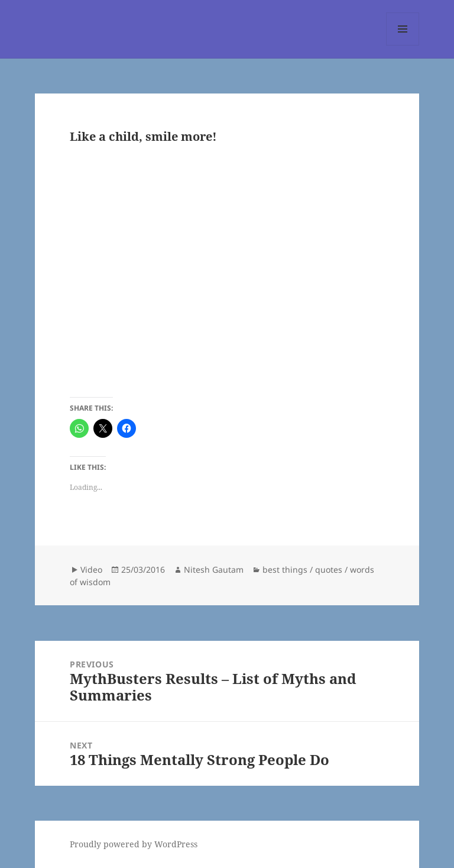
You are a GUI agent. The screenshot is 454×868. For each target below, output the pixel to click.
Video (91, 569)
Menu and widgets (403, 45)
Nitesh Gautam (214, 569)
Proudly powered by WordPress (134, 844)
